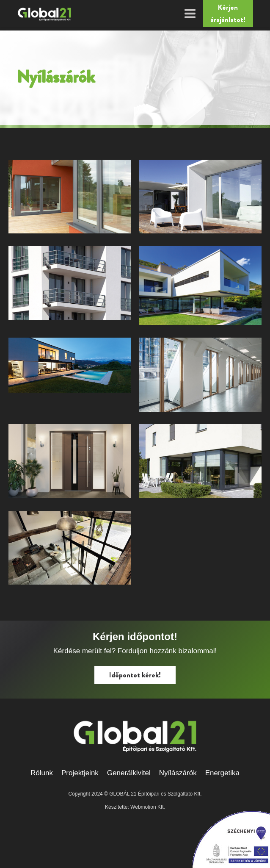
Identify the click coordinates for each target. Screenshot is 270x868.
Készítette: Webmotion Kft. (135, 807)
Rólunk (42, 773)
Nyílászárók (178, 773)
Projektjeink (80, 773)
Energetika (222, 773)
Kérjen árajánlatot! (228, 13)
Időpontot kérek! (135, 675)
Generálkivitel (129, 773)
